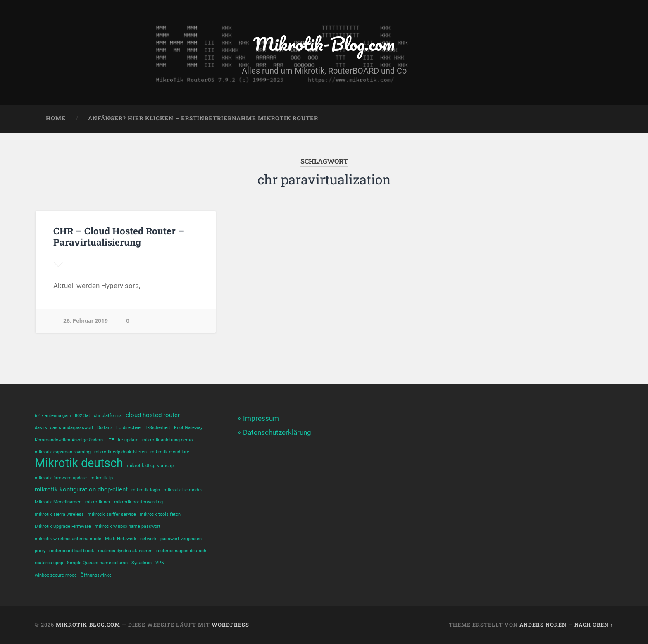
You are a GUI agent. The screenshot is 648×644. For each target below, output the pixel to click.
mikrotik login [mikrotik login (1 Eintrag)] (146, 490)
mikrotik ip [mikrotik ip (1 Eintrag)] (102, 478)
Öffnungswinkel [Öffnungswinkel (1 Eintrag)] (97, 575)
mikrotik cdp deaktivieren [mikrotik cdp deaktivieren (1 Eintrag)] (120, 452)
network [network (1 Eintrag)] (148, 539)
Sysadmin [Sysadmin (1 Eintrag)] (142, 563)
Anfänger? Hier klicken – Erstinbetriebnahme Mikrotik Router (203, 118)
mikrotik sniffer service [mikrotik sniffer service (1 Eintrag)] (112, 514)
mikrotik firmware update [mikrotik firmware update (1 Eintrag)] (61, 478)
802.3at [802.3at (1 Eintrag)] (82, 416)
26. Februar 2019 (86, 321)
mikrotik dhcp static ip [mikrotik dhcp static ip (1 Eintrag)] (150, 466)
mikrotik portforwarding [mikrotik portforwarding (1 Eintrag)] (138, 502)
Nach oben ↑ (594, 625)
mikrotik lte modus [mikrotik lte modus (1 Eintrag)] (183, 490)
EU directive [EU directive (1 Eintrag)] (128, 428)
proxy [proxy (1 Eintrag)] (40, 551)
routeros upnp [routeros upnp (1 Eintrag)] (49, 563)
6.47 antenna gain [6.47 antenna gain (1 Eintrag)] (53, 416)
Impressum (261, 418)
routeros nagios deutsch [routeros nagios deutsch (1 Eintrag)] (181, 551)
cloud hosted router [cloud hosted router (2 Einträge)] (153, 415)
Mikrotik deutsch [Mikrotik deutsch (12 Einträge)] (79, 463)
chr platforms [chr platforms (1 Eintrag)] (108, 416)
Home (56, 118)
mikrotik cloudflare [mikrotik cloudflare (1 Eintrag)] (170, 452)
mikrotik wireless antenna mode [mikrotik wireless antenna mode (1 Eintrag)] (68, 539)
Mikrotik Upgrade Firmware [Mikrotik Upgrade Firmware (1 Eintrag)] (63, 526)
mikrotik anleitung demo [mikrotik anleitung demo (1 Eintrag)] (167, 440)
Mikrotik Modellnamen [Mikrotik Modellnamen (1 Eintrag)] (58, 502)
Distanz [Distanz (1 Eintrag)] (105, 428)
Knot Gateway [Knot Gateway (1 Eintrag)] (188, 428)
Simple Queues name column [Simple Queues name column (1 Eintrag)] (97, 563)
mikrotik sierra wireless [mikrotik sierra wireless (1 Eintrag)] (59, 514)
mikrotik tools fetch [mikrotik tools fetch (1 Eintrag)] (160, 514)
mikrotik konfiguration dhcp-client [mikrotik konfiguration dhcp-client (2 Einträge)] (81, 489)
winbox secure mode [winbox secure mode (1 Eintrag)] (56, 575)
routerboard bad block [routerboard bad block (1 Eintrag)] (72, 551)
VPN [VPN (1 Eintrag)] (160, 563)
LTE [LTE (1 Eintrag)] (110, 440)
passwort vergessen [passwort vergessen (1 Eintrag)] (181, 539)
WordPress (230, 625)
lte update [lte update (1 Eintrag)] (128, 440)
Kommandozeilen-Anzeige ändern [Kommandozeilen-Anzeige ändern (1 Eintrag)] (69, 440)
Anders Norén (543, 625)
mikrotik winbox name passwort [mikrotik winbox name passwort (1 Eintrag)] (127, 526)
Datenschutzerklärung (277, 432)
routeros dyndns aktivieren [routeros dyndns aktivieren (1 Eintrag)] (125, 551)
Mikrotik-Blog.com (324, 44)
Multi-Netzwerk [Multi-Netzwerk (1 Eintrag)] (121, 539)
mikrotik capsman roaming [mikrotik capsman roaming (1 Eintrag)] (63, 452)
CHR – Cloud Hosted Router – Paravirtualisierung (119, 236)
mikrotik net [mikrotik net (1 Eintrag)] (98, 502)
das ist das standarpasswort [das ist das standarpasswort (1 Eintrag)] (64, 428)
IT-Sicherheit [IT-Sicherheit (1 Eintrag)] (157, 428)
